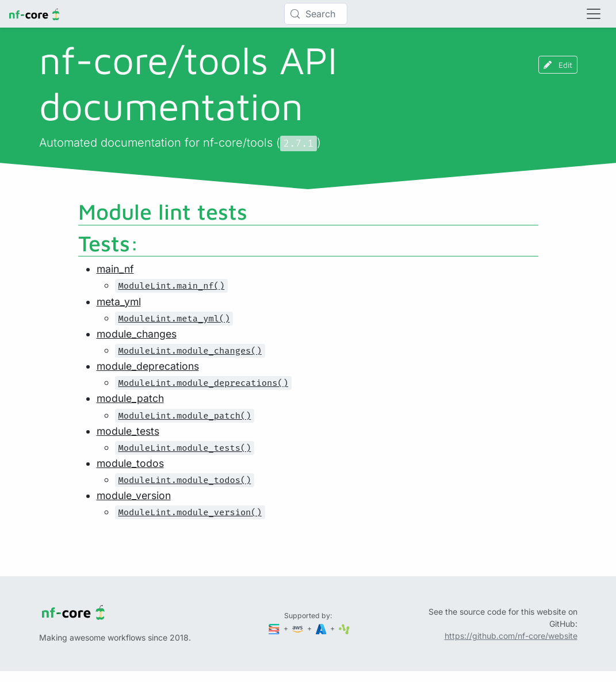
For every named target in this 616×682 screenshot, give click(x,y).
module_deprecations (148, 366)
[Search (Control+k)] (316, 14)
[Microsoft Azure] (322, 628)
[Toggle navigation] (594, 14)
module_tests (128, 431)
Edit (558, 65)
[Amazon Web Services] (299, 628)
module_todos (130, 463)
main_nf (115, 269)
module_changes (137, 334)
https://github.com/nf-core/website (511, 636)
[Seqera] (275, 628)
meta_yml (119, 302)
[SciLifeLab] (344, 628)
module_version (134, 495)
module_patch (130, 398)
